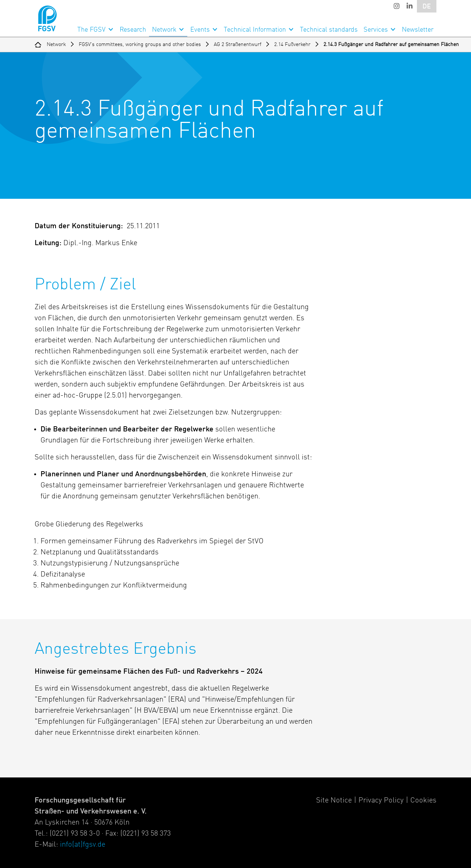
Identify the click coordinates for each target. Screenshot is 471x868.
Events (200, 30)
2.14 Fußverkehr (292, 45)
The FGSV (91, 30)
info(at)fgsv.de (83, 845)
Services (376, 30)
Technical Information (255, 30)
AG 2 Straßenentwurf (238, 45)
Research (133, 30)
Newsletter (418, 30)
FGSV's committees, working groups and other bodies (140, 45)
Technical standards (329, 30)
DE (427, 7)
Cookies (423, 801)
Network (164, 30)
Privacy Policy (381, 801)
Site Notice (334, 801)
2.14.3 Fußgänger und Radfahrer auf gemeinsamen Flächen (391, 45)
